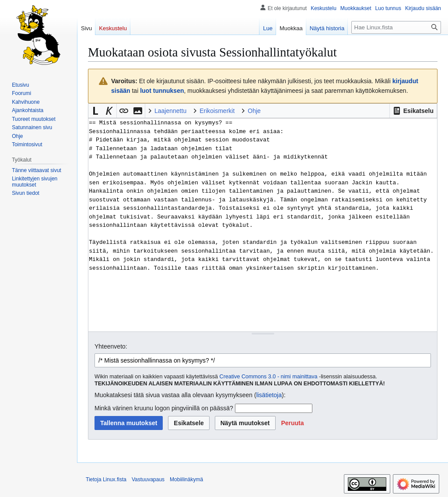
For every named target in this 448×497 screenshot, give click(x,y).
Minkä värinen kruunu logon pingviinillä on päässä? (164, 408)
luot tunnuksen (162, 91)
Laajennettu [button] (170, 111)
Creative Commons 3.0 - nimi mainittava (269, 377)
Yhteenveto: (111, 346)
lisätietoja (269, 395)
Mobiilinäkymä (186, 479)
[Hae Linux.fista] (396, 27)
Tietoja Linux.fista (106, 479)
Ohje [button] (254, 111)
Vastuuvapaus (148, 479)
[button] (413, 111)
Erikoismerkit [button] (217, 111)
